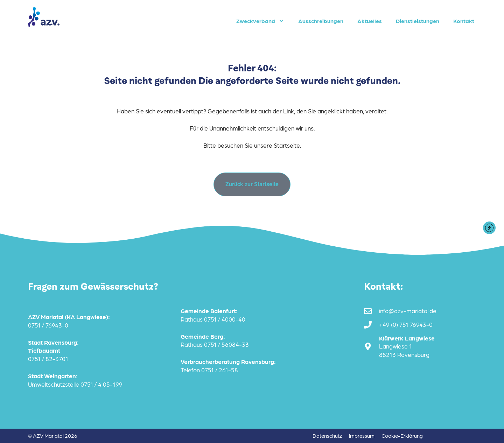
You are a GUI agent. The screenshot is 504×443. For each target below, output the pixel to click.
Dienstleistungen (418, 21)
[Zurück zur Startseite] (252, 184)
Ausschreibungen (321, 21)
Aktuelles (370, 21)
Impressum (362, 436)
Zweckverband (260, 21)
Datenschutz (327, 436)
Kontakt (464, 21)
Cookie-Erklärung (402, 436)
